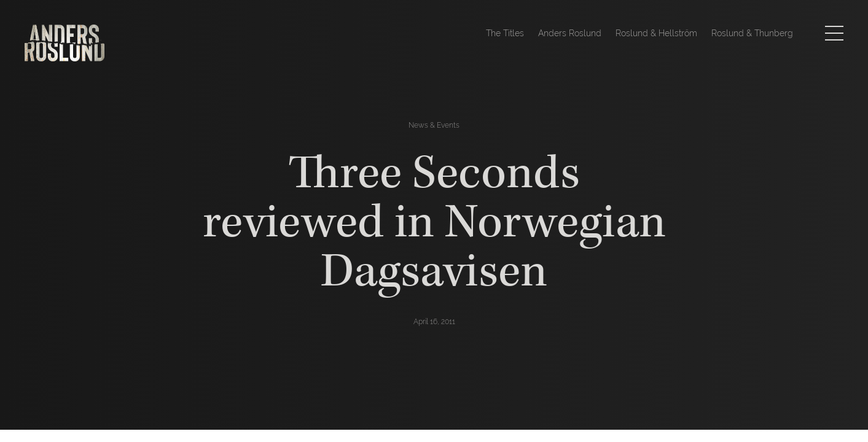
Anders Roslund (570, 33)
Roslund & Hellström (656, 33)
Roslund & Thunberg (752, 33)
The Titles (505, 33)
